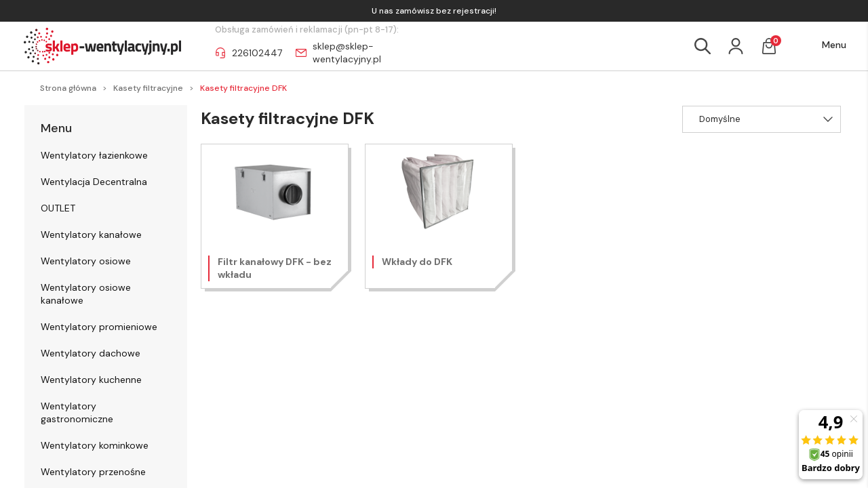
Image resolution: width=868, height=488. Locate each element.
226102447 (257, 53)
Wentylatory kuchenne (91, 380)
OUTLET (58, 208)
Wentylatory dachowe (91, 353)
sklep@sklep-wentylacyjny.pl (347, 53)
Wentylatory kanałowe (91, 235)
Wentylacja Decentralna (94, 182)
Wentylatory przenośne (93, 472)
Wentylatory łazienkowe (94, 155)
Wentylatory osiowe (86, 261)
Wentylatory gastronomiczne (77, 412)
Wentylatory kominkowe (95, 445)
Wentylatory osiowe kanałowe (86, 294)
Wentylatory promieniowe (99, 327)
